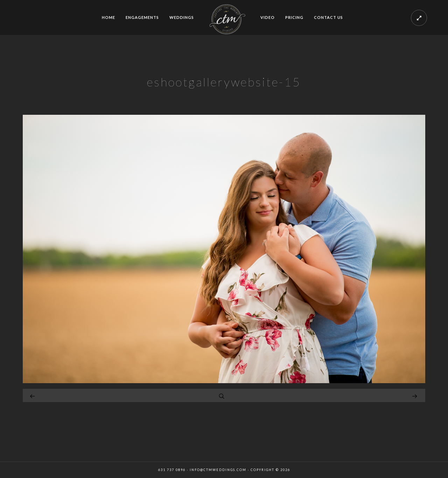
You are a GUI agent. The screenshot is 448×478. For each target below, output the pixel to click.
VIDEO (268, 17)
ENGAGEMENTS (142, 17)
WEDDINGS (182, 17)
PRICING (294, 17)
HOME (108, 17)
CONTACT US (328, 17)
